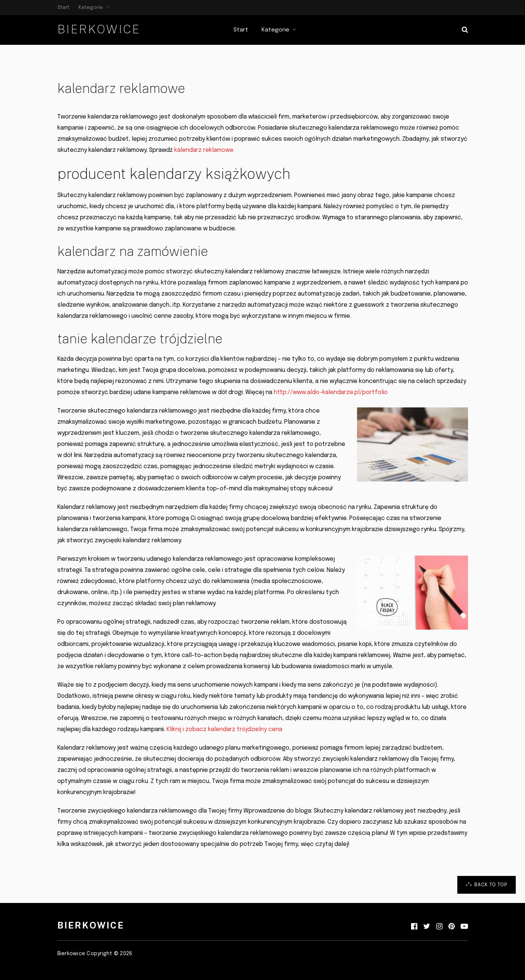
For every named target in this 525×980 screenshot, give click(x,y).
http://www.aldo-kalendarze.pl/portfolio (331, 392)
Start (63, 8)
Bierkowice (99, 29)
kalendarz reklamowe (204, 150)
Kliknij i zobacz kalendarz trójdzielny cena (224, 729)
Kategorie (91, 8)
